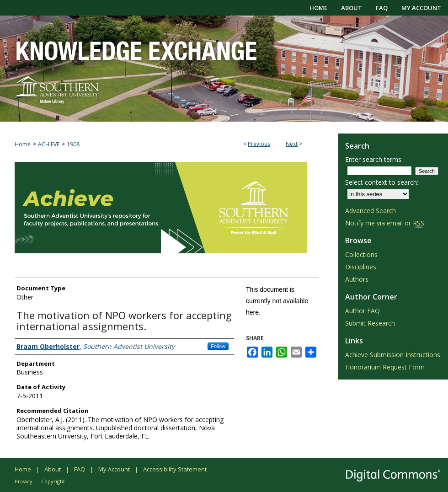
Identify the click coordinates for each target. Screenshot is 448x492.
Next (292, 144)
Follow (218, 346)
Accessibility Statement (175, 469)
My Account (114, 469)
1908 (73, 144)
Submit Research (370, 323)
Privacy (24, 481)
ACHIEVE (49, 144)
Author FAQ (363, 311)
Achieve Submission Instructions (393, 355)
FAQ (80, 469)
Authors (357, 279)
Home (23, 144)
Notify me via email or (385, 223)
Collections (361, 254)
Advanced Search (371, 211)
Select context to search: (382, 182)
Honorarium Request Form (385, 367)
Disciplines (361, 267)
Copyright (53, 481)
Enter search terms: (374, 159)
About (53, 469)
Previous (259, 144)
